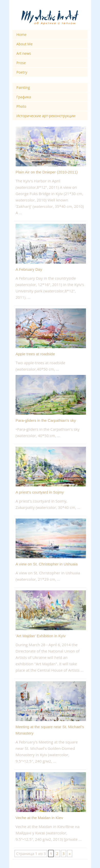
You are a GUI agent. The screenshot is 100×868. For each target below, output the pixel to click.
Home (21, 35)
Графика (24, 97)
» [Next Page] (70, 853)
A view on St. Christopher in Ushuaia (47, 564)
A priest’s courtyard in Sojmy (40, 492)
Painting (23, 87)
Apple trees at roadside (35, 354)
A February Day (29, 269)
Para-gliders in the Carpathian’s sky (46, 420)
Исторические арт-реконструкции (46, 116)
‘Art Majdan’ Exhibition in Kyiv (41, 636)
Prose (21, 63)
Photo (21, 106)
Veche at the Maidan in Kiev (39, 818)
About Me (24, 44)
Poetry (22, 72)
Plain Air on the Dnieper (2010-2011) (47, 172)
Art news (24, 53)
